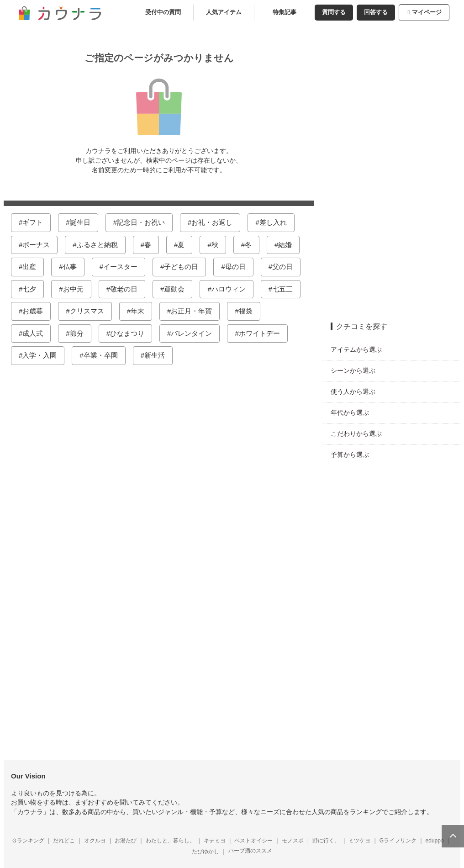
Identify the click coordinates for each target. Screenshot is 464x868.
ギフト (36, 222)
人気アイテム (227, 12)
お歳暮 (36, 311)
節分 (80, 333)
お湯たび (129, 841)
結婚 (289, 245)
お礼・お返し (216, 222)
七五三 (286, 289)
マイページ (428, 12)
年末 (141, 311)
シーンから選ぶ (357, 370)
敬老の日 (127, 289)
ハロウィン (232, 289)
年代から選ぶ (353, 413)
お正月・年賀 (195, 311)
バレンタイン (195, 333)
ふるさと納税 (101, 245)
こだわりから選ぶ (360, 434)
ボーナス (40, 245)
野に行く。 (330, 841)
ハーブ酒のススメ (254, 851)
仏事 (74, 267)
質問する (337, 12)
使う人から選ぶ (357, 392)
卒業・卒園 (104, 355)
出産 (33, 267)
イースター (124, 267)
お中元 (77, 289)
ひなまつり (131, 333)
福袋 (249, 311)
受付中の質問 (167, 12)
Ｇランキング (32, 841)
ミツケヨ (363, 841)
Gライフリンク (402, 841)
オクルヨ (99, 841)
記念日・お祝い (145, 222)
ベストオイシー (257, 841)
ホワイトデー (263, 333)
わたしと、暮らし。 (174, 841)
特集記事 (288, 12)
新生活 (158, 355)
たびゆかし (209, 852)
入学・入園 (43, 355)
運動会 (178, 289)
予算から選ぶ (353, 455)
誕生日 (84, 222)
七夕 (33, 289)
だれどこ (68, 841)
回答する (380, 12)
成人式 (36, 333)
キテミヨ (218, 841)
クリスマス (91, 311)
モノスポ (296, 841)
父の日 (286, 267)
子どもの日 (185, 267)
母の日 (239, 267)
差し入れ (277, 222)
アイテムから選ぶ (360, 349)
